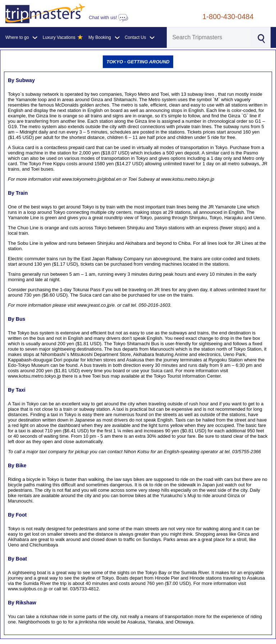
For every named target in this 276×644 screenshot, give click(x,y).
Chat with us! (109, 17)
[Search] (209, 37)
